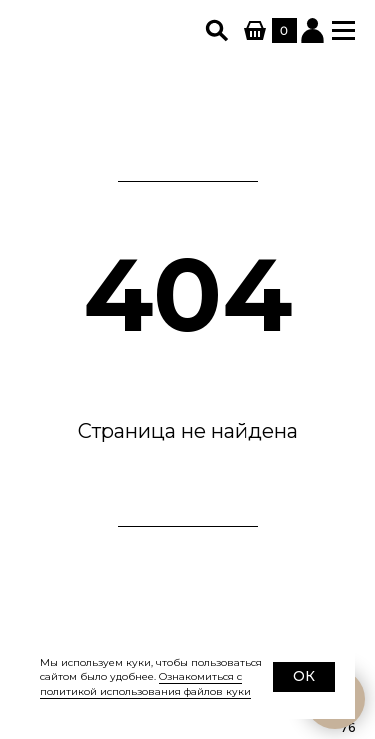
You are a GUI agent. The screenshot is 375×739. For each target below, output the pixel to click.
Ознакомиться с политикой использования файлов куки (145, 684)
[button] (343, 30)
